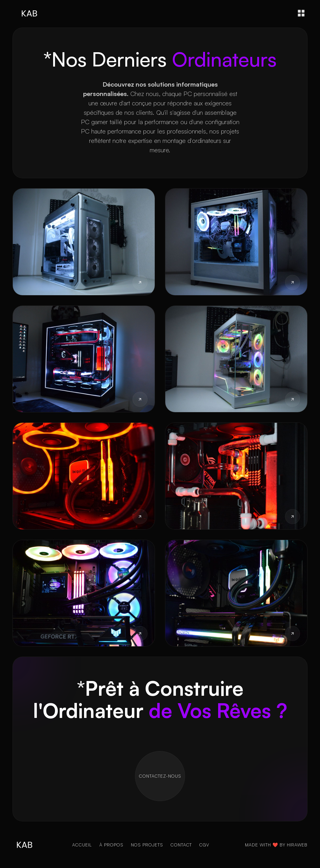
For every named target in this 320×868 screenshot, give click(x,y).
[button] (301, 13)
